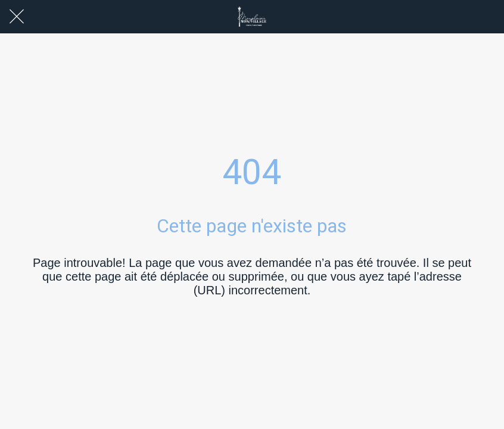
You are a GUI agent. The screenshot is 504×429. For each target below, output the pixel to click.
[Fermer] (17, 17)
